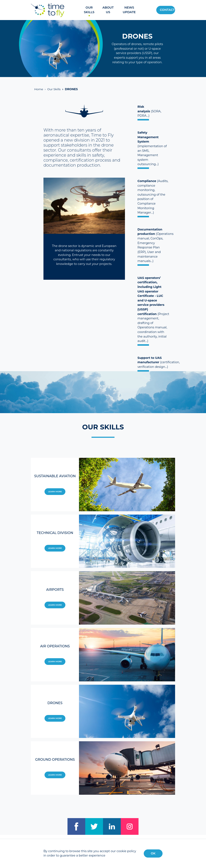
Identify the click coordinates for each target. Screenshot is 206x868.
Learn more (55, 492)
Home (39, 89)
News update (129, 10)
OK (153, 853)
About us (108, 10)
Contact (167, 10)
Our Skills (89, 10)
